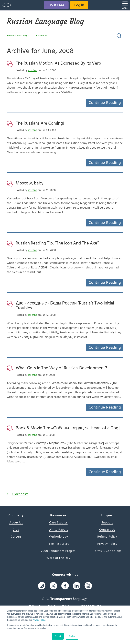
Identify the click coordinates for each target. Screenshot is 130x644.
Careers (16, 537)
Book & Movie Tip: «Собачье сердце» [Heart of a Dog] (68, 428)
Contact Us (107, 530)
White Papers (58, 530)
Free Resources (58, 544)
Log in (79, 5)
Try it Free (56, 5)
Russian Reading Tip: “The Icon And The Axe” (57, 243)
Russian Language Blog (46, 21)
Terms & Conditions (107, 551)
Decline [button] (72, 636)
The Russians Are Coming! (40, 123)
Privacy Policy (39, 620)
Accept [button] (58, 636)
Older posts (20, 494)
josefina (33, 70)
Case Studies (58, 523)
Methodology (58, 537)
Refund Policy (107, 537)
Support (107, 523)
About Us (16, 523)
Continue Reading (105, 103)
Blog (16, 530)
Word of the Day (58, 558)
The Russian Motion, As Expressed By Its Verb (58, 63)
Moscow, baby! (30, 183)
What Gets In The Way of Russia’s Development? (61, 368)
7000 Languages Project (58, 551)
